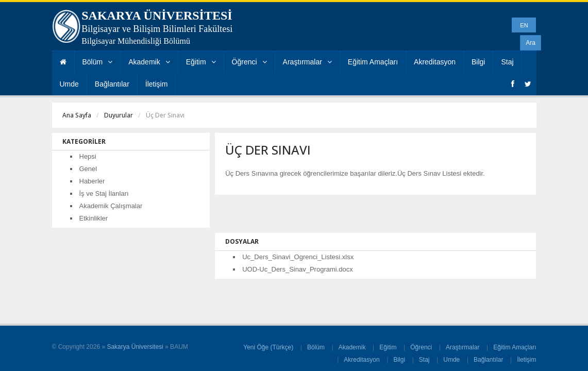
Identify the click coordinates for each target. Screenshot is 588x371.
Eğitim (201, 62)
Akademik (149, 62)
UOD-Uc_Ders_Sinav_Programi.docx (298, 269)
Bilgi (478, 62)
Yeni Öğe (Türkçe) (268, 347)
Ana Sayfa (77, 115)
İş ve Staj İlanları (104, 193)
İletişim (157, 84)
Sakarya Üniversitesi (135, 347)
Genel (88, 169)
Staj (507, 62)
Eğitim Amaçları (373, 62)
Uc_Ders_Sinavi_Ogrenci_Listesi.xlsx (298, 257)
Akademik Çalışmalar (111, 206)
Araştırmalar (307, 62)
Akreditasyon (435, 62)
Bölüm (98, 62)
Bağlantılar (112, 84)
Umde (69, 84)
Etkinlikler (94, 218)
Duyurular (119, 115)
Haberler (92, 181)
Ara (531, 43)
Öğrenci (249, 62)
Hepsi (88, 156)
